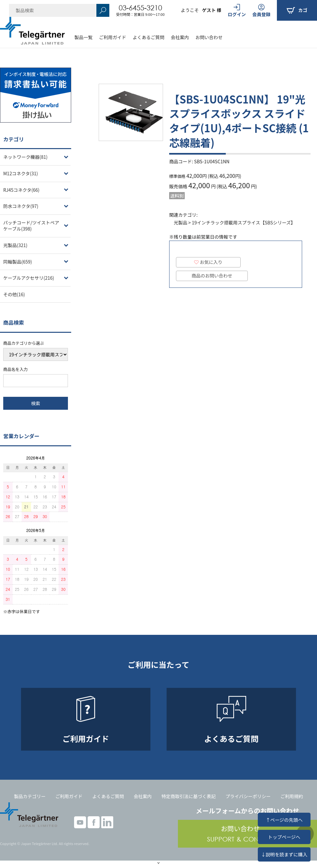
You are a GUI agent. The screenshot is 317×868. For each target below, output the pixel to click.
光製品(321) (15, 245)
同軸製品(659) (18, 262)
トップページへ (284, 837)
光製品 (180, 222)
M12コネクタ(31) (21, 173)
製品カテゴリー (30, 796)
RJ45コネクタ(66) (21, 190)
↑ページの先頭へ (284, 820)
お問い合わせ (209, 37)
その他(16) (14, 294)
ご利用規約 (292, 796)
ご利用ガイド (113, 37)
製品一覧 (83, 37)
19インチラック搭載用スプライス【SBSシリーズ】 (244, 222)
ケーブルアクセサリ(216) (29, 278)
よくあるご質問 (148, 37)
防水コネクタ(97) (21, 206)
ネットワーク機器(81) (25, 157)
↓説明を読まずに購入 (284, 854)
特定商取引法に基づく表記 (189, 796)
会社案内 (180, 37)
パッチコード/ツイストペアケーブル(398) (31, 226)
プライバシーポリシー (248, 796)
